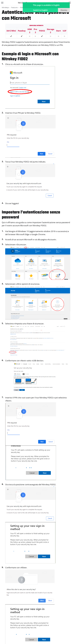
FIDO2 (22, 7)
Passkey (22, 31)
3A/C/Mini (11, 31)
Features (14, 7)
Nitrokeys (5, 7)
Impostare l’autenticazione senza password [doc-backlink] (31, 215)
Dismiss (64, 10)
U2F (65, 31)
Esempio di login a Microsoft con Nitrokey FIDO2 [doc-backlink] (30, 57)
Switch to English (40, 10)
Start (58, 31)
